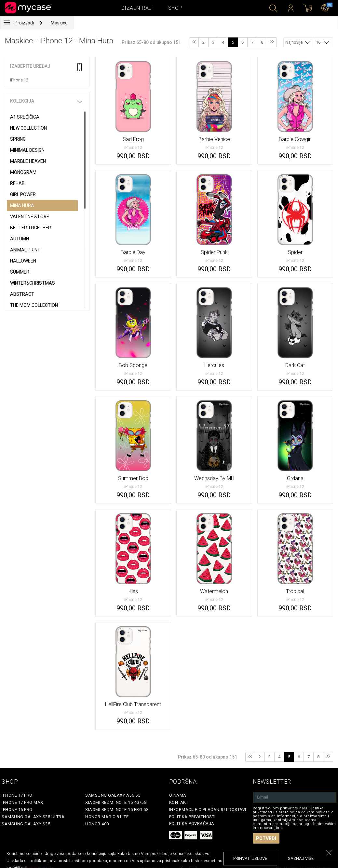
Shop (175, 8)
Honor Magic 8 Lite (107, 817)
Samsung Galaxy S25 (26, 824)
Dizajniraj (137, 8)
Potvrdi (266, 838)
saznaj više (301, 858)
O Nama (178, 795)
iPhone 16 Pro (17, 810)
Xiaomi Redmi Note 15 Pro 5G (117, 810)
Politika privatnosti (192, 817)
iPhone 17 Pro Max (22, 802)
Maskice (59, 23)
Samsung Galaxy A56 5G (113, 795)
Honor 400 (97, 824)
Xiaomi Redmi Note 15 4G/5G (116, 802)
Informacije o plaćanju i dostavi (208, 810)
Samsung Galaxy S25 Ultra (33, 817)
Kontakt (179, 802)
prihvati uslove (250, 858)
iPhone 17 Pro (17, 795)
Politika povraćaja (192, 824)
